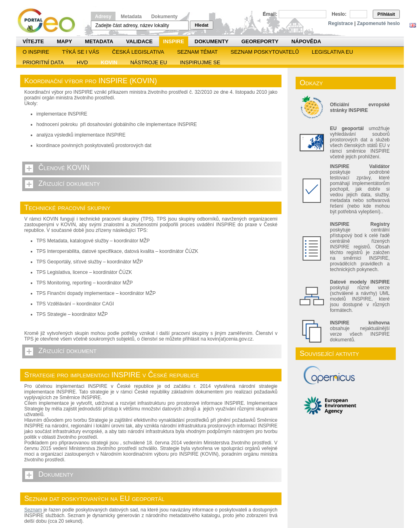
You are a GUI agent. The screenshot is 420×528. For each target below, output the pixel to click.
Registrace (341, 23)
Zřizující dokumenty (69, 183)
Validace (139, 41)
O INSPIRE (36, 52)
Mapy (65, 41)
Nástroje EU (149, 62)
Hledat (202, 25)
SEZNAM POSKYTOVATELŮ (265, 52)
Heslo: (339, 14)
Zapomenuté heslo (378, 23)
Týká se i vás (81, 52)
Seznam (33, 510)
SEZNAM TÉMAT (197, 52)
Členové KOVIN (64, 168)
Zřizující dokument (67, 351)
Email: (270, 14)
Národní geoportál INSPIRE (49, 21)
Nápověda (306, 41)
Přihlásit (386, 14)
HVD (82, 62)
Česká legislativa (138, 52)
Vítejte (33, 41)
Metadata (131, 17)
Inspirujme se (200, 62)
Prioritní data (43, 62)
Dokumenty (164, 17)
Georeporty (260, 41)
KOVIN (109, 62)
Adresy (103, 17)
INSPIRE (174, 41)
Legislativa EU (332, 52)
